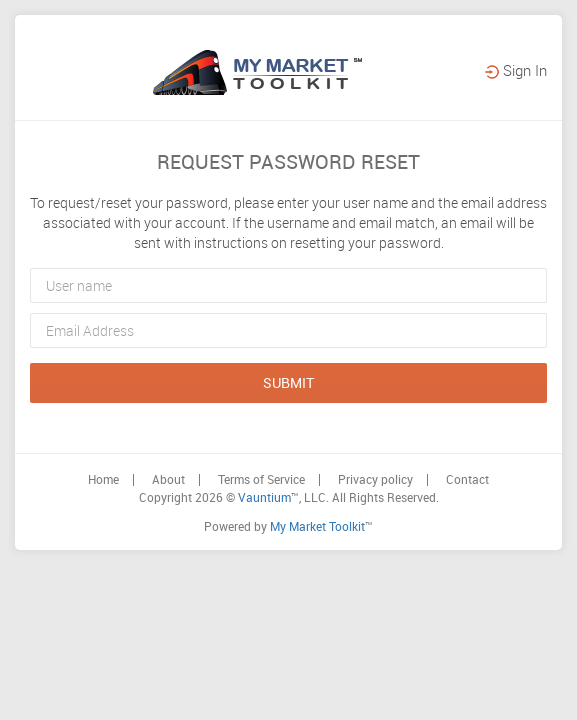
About (168, 557)
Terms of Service (261, 557)
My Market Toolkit (317, 604)
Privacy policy (375, 557)
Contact (467, 557)
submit (288, 460)
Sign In (516, 148)
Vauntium (264, 575)
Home (103, 557)
